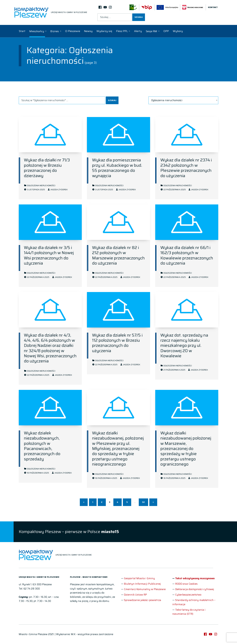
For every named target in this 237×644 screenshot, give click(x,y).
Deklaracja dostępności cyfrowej (195, 589)
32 (143, 502)
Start (22, 31)
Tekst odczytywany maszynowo (195, 578)
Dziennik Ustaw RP (135, 595)
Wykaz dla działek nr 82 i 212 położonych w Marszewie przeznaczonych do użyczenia (118, 255)
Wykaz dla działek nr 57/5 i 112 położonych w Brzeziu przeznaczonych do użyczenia (117, 343)
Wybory (178, 31)
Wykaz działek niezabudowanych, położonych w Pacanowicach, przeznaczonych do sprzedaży (42, 446)
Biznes (55, 31)
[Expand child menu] (46, 31)
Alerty (138, 31)
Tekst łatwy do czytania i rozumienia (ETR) (189, 612)
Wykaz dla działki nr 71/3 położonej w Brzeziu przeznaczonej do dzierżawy (47, 168)
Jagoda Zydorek (59, 190)
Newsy (88, 31)
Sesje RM (151, 31)
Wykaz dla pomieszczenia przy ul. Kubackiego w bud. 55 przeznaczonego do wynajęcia (117, 168)
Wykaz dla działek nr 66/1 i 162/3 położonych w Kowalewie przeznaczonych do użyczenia (187, 255)
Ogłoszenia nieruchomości (41, 185)
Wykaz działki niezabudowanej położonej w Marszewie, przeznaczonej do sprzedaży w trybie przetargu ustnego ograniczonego (186, 449)
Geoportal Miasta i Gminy (139, 578)
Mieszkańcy (37, 31)
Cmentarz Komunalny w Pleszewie (145, 589)
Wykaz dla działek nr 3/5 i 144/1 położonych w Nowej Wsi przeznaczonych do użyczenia (49, 255)
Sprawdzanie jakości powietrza (143, 600)
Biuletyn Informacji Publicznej (142, 584)
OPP (166, 31)
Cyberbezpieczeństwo (188, 595)
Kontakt (213, 7)
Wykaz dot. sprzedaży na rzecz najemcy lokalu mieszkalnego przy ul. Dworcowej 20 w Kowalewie (184, 346)
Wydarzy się (104, 31)
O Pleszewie (73, 31)
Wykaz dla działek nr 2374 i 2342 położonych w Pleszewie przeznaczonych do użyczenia (186, 168)
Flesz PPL (122, 31)
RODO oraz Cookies (186, 584)
